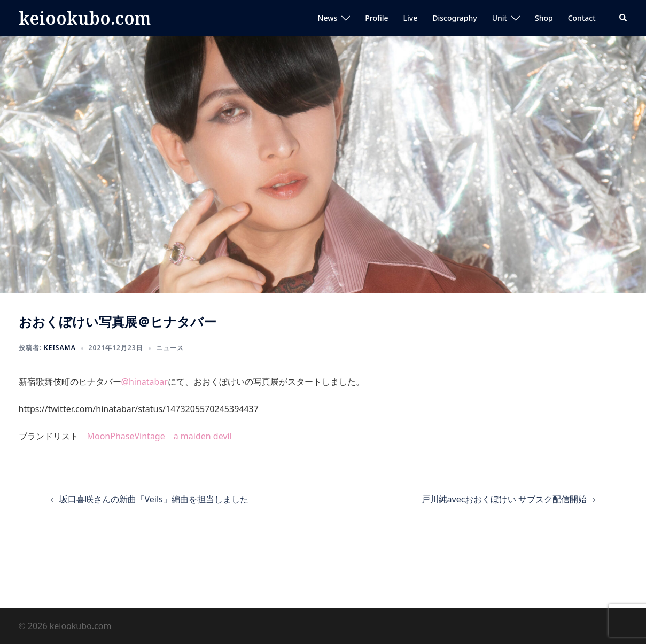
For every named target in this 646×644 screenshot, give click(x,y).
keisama (60, 348)
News (328, 18)
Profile (376, 18)
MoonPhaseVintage (126, 436)
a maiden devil (203, 436)
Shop (544, 18)
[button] (624, 18)
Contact (582, 18)
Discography (454, 18)
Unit (500, 18)
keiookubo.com (85, 18)
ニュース (170, 348)
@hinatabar (145, 382)
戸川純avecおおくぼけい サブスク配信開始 (504, 499)
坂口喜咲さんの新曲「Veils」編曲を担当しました (154, 499)
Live (411, 18)
